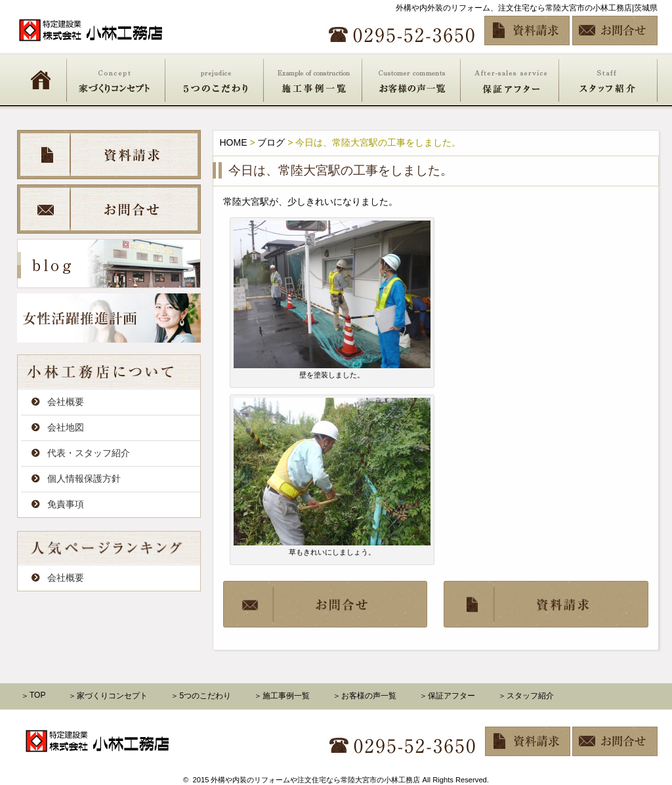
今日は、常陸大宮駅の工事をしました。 (341, 170)
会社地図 (66, 427)
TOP (37, 695)
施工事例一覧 (313, 79)
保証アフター (510, 79)
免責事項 (66, 504)
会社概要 (66, 402)
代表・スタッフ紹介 (89, 453)
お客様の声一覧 (411, 79)
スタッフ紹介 (608, 79)
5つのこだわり (215, 79)
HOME (41, 79)
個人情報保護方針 (84, 478)
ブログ (271, 142)
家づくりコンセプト (116, 79)
